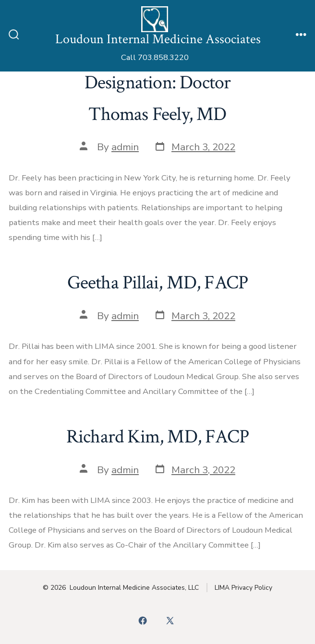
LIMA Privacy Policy (243, 588)
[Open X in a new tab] (170, 621)
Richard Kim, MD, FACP (157, 437)
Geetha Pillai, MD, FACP (158, 283)
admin (125, 147)
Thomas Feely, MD (157, 114)
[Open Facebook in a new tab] (143, 621)
